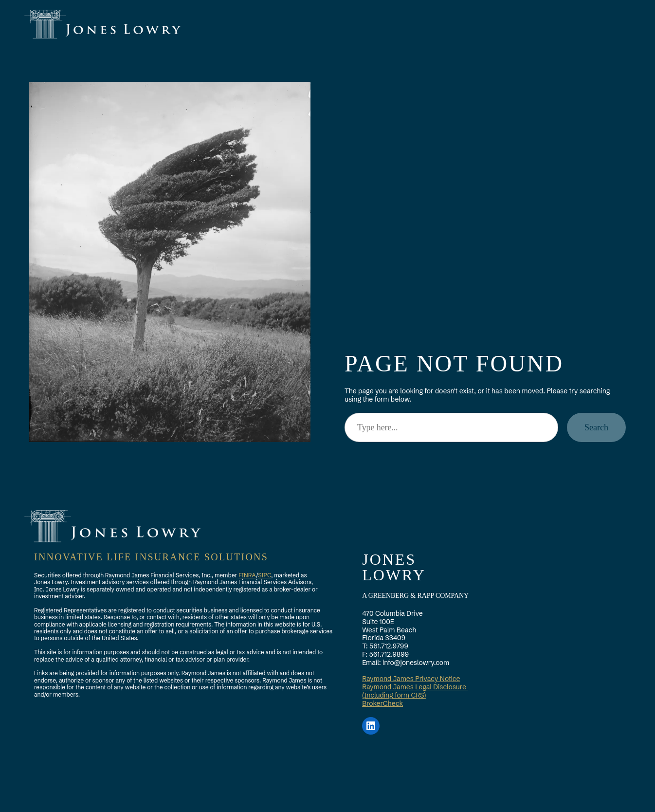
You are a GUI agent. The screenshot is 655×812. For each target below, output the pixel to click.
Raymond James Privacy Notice (411, 679)
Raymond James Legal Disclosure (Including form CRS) (415, 691)
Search (596, 427)
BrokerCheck (382, 703)
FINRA (247, 575)
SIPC (264, 575)
